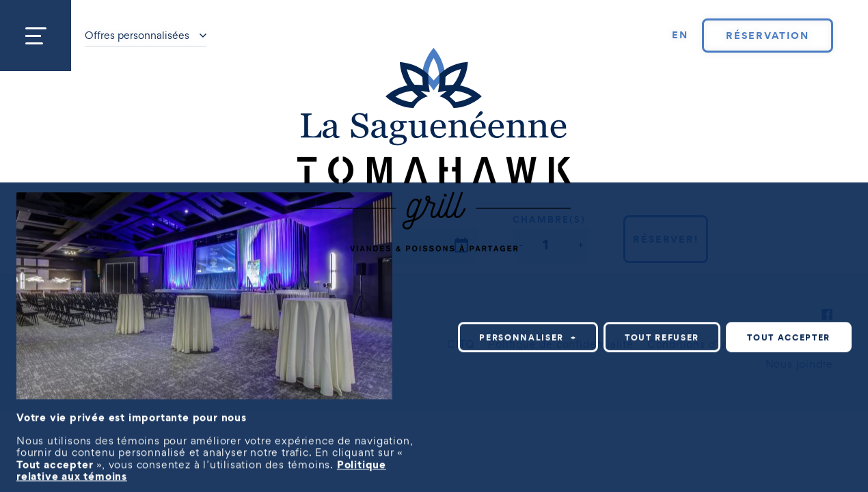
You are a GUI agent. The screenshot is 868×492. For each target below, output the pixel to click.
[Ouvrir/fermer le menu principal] (36, 36)
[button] (521, 245)
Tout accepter (789, 337)
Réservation (767, 36)
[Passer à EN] (680, 36)
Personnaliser (528, 337)
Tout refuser (662, 337)
